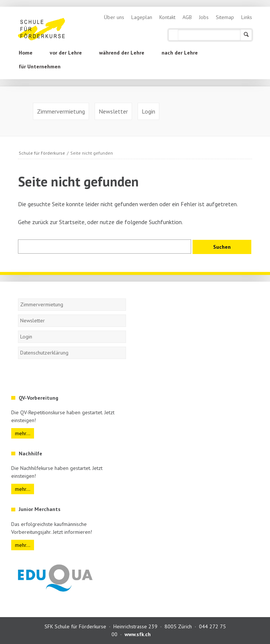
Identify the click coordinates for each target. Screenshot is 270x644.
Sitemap (225, 17)
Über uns (114, 17)
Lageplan (142, 17)
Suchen (246, 35)
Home (26, 53)
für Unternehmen (40, 66)
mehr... (23, 433)
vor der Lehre (66, 53)
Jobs (204, 17)
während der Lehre (122, 53)
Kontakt (167, 17)
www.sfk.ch (138, 634)
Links (247, 17)
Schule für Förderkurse (42, 153)
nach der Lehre (180, 53)
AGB (187, 17)
